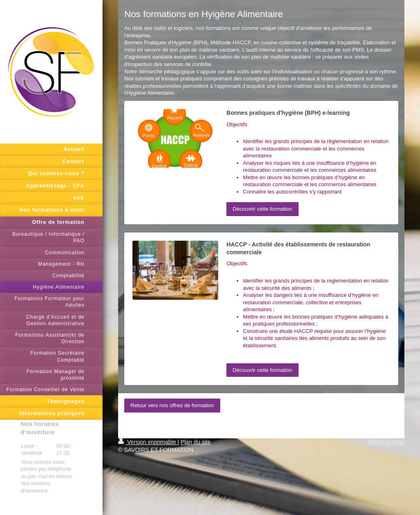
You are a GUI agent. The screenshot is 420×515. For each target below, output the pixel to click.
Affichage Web (386, 442)
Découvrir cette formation (262, 209)
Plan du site (195, 442)
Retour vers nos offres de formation (172, 405)
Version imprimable (148, 442)
